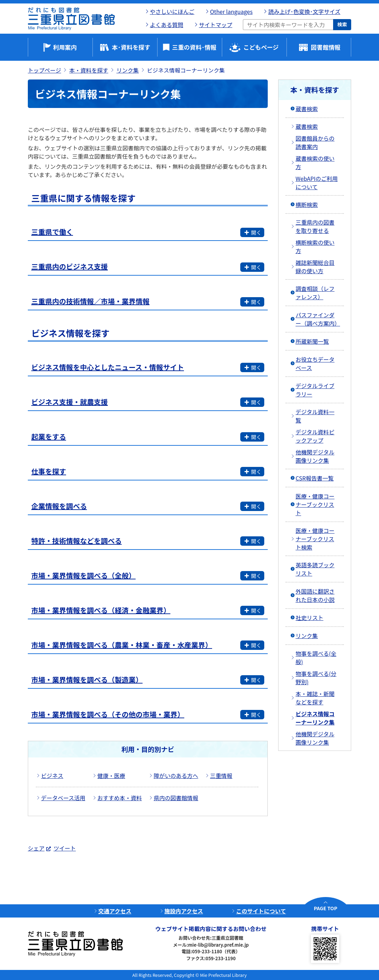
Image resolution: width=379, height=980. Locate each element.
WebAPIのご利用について (317, 183)
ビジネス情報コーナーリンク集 (315, 718)
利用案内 (65, 47)
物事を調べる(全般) (316, 657)
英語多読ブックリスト (315, 569)
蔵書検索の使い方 (315, 162)
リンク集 (128, 70)
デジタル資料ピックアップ (315, 436)
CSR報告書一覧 (315, 478)
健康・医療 (111, 776)
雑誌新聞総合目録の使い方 (315, 267)
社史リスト (309, 618)
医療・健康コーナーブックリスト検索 (315, 539)
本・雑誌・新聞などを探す (315, 698)
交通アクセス (115, 911)
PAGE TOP (326, 908)
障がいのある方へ (176, 776)
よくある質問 (167, 25)
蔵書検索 (307, 109)
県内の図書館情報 (176, 798)
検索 (342, 24)
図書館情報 (326, 47)
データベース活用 (63, 798)
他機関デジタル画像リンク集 (315, 456)
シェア (36, 848)
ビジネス (52, 776)
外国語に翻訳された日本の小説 (315, 595)
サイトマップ (216, 25)
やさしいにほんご (172, 11)
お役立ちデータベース (315, 363)
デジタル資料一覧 (315, 416)
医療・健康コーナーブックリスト (315, 504)
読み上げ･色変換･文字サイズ (304, 11)
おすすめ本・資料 (120, 798)
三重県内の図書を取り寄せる (315, 226)
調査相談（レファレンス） (315, 293)
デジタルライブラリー (315, 390)
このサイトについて (261, 911)
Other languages (231, 11)
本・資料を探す (89, 70)
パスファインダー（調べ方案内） (318, 319)
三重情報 (221, 776)
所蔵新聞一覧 (312, 341)
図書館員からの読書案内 (315, 142)
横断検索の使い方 (315, 246)
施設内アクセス (184, 911)
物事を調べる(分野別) (316, 678)
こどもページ (261, 47)
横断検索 (307, 204)
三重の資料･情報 (194, 47)
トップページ (45, 70)
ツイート (65, 848)
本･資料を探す (131, 47)
